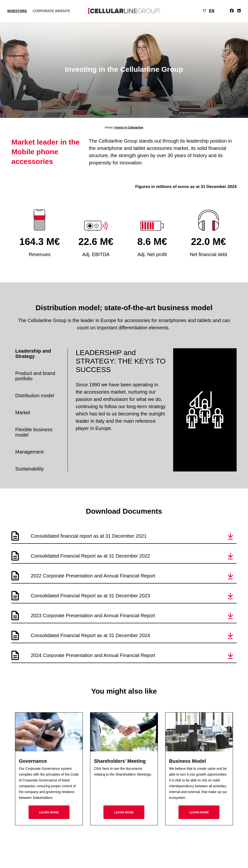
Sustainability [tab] (30, 469)
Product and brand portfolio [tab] (35, 376)
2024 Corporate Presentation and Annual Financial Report (93, 655)
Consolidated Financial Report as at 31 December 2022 (90, 556)
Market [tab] (23, 413)
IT (205, 11)
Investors (17, 11)
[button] (231, 536)
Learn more (49, 812)
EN (212, 11)
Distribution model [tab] (35, 396)
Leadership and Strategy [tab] (33, 354)
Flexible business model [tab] (34, 432)
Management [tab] (29, 452)
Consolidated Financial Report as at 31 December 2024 (90, 635)
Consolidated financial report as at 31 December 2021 (89, 536)
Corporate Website (51, 11)
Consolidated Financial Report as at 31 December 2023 (90, 596)
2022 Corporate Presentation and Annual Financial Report (93, 576)
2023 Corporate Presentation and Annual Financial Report (93, 616)
